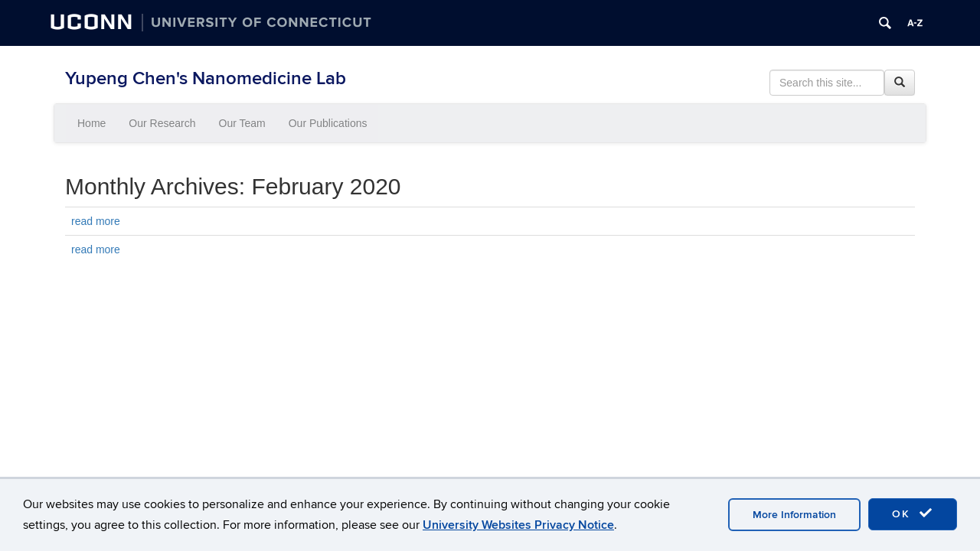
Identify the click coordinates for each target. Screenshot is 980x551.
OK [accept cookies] (913, 514)
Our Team (242, 123)
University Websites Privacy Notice (518, 525)
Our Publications (328, 123)
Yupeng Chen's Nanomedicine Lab (206, 78)
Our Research (162, 123)
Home (91, 123)
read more (96, 221)
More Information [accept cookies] (794, 515)
